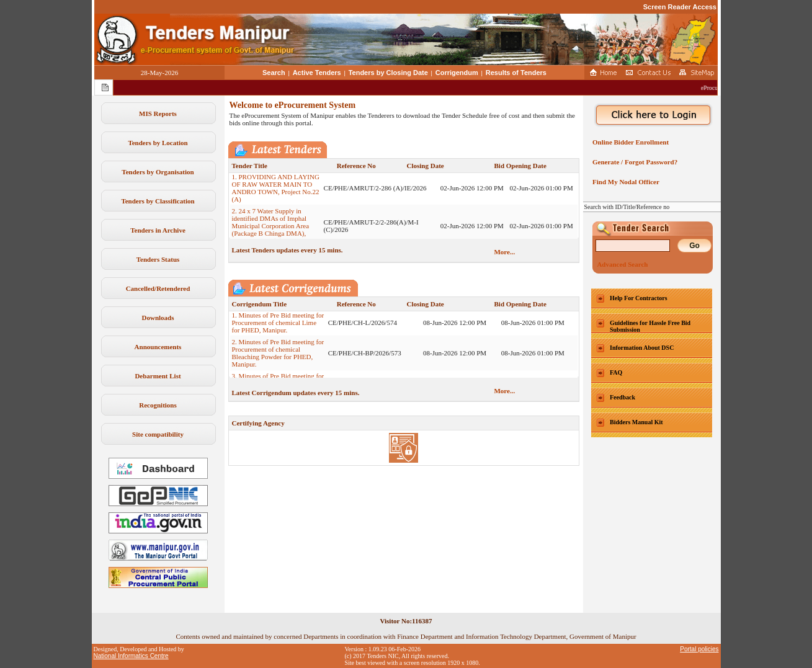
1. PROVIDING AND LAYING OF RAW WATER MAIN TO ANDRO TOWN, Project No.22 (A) (276, 191)
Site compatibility (158, 434)
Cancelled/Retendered (158, 288)
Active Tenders (317, 73)
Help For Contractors (639, 298)
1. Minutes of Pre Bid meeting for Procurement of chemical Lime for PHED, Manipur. (278, 326)
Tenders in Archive (158, 230)
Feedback (622, 397)
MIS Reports (158, 114)
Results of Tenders (516, 73)
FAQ (616, 372)
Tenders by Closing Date (388, 73)
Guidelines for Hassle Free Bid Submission (650, 326)
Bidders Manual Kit (636, 422)
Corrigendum (457, 73)
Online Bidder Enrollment (629, 142)
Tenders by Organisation (158, 172)
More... (504, 252)
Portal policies (699, 649)
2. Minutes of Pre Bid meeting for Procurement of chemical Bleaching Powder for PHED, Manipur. (278, 356)
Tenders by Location (158, 143)
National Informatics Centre (131, 656)
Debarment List (158, 376)
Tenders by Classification (158, 201)
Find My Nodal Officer (624, 182)
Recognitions (158, 405)
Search (274, 73)
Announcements (158, 347)
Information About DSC (642, 348)
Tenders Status (158, 259)
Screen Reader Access (680, 7)
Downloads (158, 318)
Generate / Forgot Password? (634, 162)
